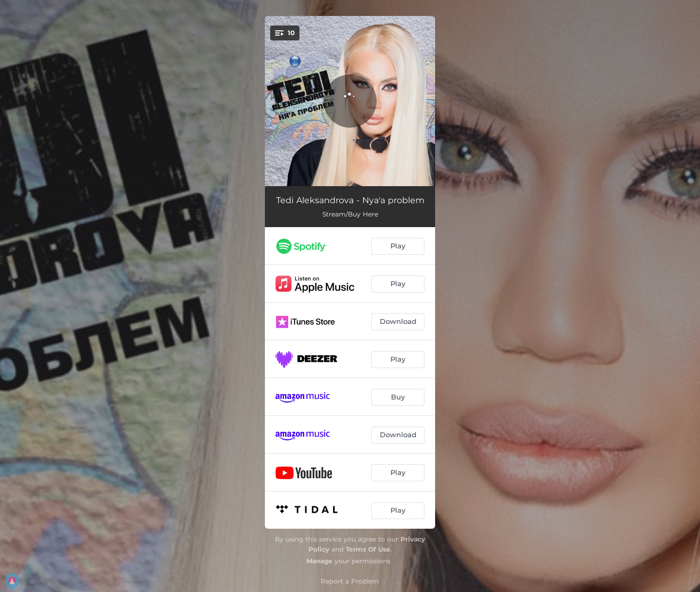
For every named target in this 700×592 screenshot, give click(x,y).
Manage (319, 561)
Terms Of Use (368, 549)
